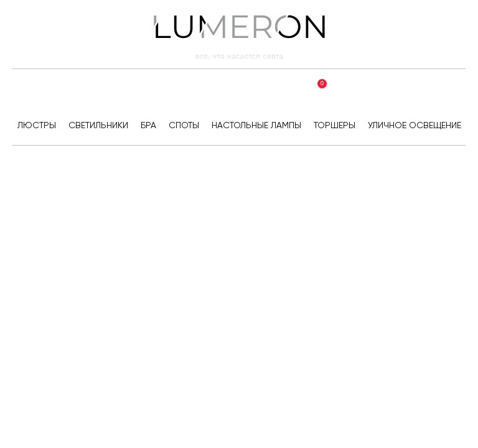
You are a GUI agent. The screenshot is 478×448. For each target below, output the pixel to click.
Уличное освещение (415, 125)
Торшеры (335, 125)
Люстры (37, 125)
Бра (148, 125)
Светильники (98, 125)
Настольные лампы (256, 125)
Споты (184, 125)
